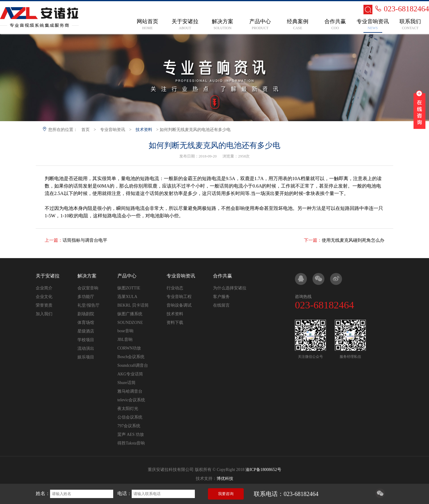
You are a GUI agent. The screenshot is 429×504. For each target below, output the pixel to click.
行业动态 (175, 288)
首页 (86, 130)
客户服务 (221, 297)
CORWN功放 (129, 348)
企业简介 (44, 288)
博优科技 (225, 479)
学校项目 (86, 340)
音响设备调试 (179, 305)
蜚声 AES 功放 (131, 434)
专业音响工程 (179, 297)
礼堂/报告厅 (88, 305)
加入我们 (44, 314)
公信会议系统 (130, 417)
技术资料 (144, 130)
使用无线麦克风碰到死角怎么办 (353, 240)
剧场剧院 (86, 314)
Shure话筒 (126, 383)
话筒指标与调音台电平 (85, 240)
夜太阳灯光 (128, 409)
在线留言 (221, 305)
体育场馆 (86, 323)
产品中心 (127, 276)
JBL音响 (125, 340)
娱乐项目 (86, 357)
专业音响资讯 (113, 130)
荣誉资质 (44, 305)
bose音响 (125, 331)
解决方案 (87, 276)
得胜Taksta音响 (131, 443)
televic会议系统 (131, 400)
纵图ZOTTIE (129, 288)
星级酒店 (86, 331)
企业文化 (44, 297)
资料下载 (175, 323)
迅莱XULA (127, 297)
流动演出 (86, 348)
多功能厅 (86, 297)
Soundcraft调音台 (133, 365)
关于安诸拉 (48, 276)
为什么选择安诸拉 (230, 288)
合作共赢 (223, 276)
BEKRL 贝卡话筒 (133, 305)
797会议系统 (129, 426)
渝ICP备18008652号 (263, 470)
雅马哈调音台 (130, 391)
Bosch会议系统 (131, 357)
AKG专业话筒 (130, 374)
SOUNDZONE (130, 323)
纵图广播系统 (130, 314)
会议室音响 (88, 288)
